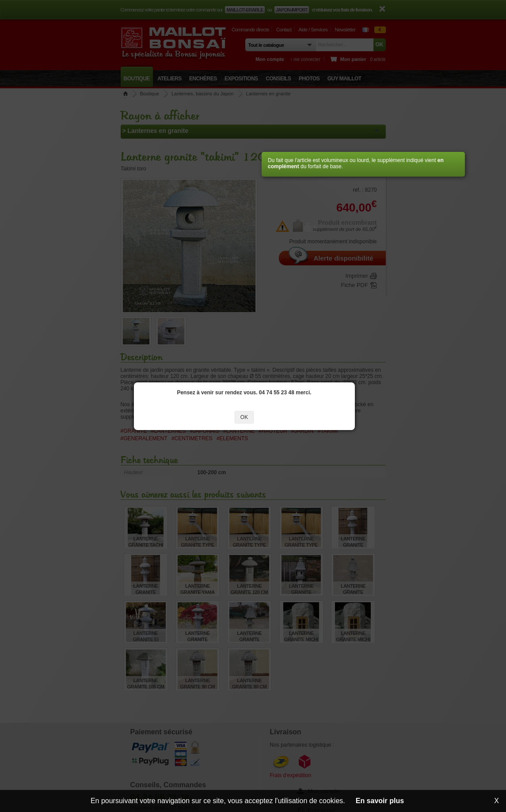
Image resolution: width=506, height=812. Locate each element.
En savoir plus (380, 801)
